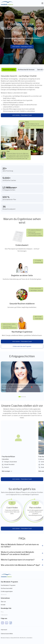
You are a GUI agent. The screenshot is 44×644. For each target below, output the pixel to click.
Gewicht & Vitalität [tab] (9, 70)
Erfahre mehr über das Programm (22, 346)
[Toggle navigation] (42, 3)
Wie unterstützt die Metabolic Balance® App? (20, 565)
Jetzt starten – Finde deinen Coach (22, 47)
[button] (20, 397)
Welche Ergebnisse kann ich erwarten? (18, 560)
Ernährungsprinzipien (7, 591)
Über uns (3, 602)
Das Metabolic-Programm (8, 585)
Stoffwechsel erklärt (7, 588)
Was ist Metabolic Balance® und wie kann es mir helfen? (20, 546)
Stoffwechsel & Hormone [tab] (26, 70)
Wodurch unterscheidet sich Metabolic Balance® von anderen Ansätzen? (17, 553)
